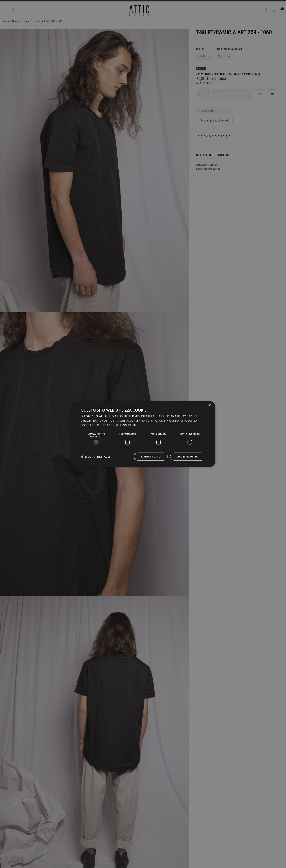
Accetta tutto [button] (188, 456)
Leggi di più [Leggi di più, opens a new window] (128, 425)
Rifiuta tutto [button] (151, 456)
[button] (95, 456)
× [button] (209, 406)
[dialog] (143, 434)
